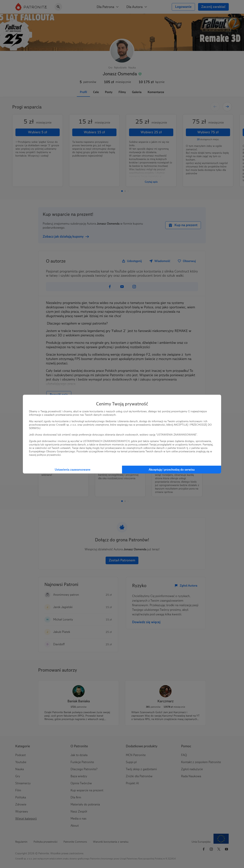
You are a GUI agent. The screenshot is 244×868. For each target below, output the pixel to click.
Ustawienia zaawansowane (73, 470)
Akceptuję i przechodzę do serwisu (172, 470)
